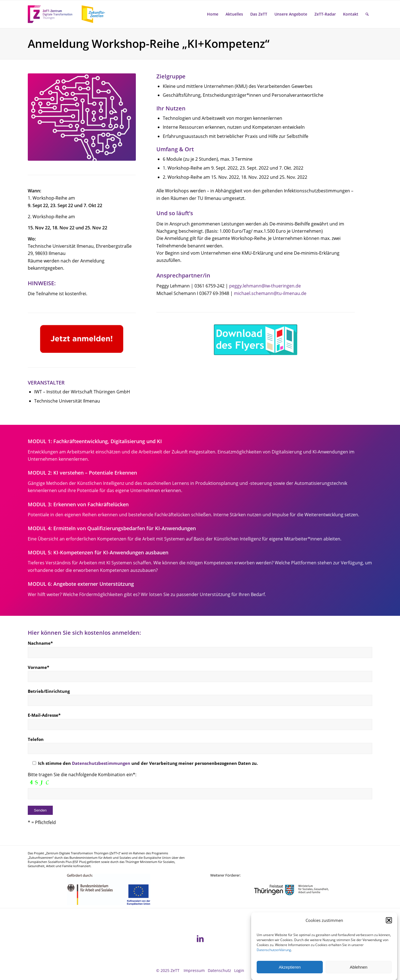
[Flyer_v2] (256, 340)
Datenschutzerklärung (274, 960)
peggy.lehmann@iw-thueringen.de (265, 286)
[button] (389, 930)
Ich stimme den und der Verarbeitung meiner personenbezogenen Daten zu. (143, 763)
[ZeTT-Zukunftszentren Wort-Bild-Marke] (69, 14)
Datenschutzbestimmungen (101, 763)
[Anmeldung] (82, 339)
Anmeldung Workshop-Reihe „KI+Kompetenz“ (149, 44)
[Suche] (367, 14)
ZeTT (175, 970)
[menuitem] (213, 14)
